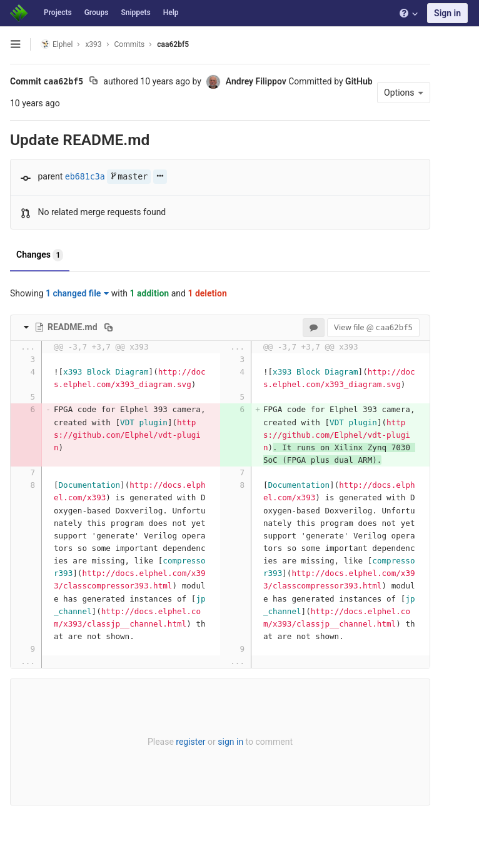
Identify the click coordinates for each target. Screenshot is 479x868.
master (129, 177)
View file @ (373, 327)
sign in (230, 742)
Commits (130, 44)
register (190, 742)
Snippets (135, 13)
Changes (40, 255)
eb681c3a (85, 177)
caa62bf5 (173, 44)
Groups (97, 13)
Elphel (57, 44)
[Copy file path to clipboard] (108, 327)
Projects (58, 13)
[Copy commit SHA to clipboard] (93, 82)
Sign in (447, 13)
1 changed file (77, 293)
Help (171, 13)
